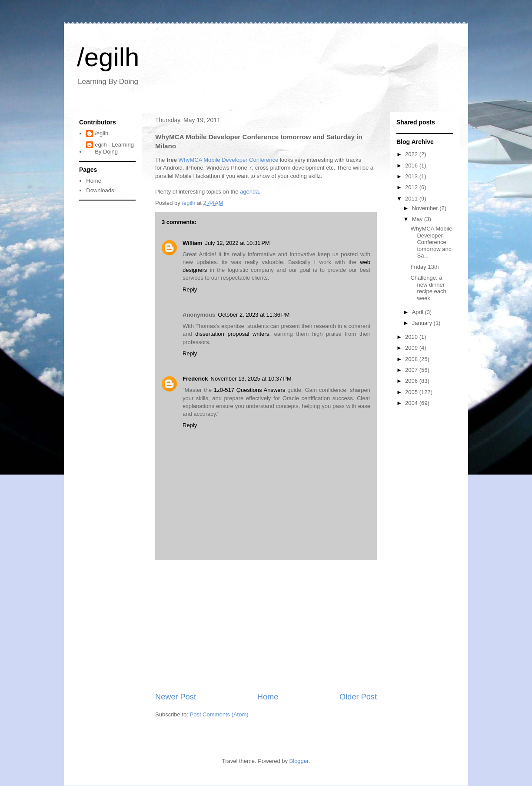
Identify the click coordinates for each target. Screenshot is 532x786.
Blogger (299, 761)
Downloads (100, 190)
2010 (412, 337)
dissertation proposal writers (232, 334)
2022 (412, 154)
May (418, 219)
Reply (190, 289)
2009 (412, 348)
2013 (412, 176)
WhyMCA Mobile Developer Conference (229, 160)
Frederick (195, 379)
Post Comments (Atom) (219, 714)
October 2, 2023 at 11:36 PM (254, 315)
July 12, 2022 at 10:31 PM (237, 243)
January (423, 323)
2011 (412, 199)
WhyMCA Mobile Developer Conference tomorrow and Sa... (431, 242)
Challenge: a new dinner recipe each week (428, 288)
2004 (412, 403)
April (419, 312)
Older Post (358, 697)
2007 (412, 370)
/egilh (108, 57)
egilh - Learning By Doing (114, 148)
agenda (249, 192)
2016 (412, 166)
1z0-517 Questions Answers (249, 390)
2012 (412, 187)
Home (268, 697)
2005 (412, 392)
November (426, 208)
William (192, 243)
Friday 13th (424, 267)
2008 (412, 359)
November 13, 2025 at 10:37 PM (251, 379)
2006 (412, 381)
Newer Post (176, 697)
